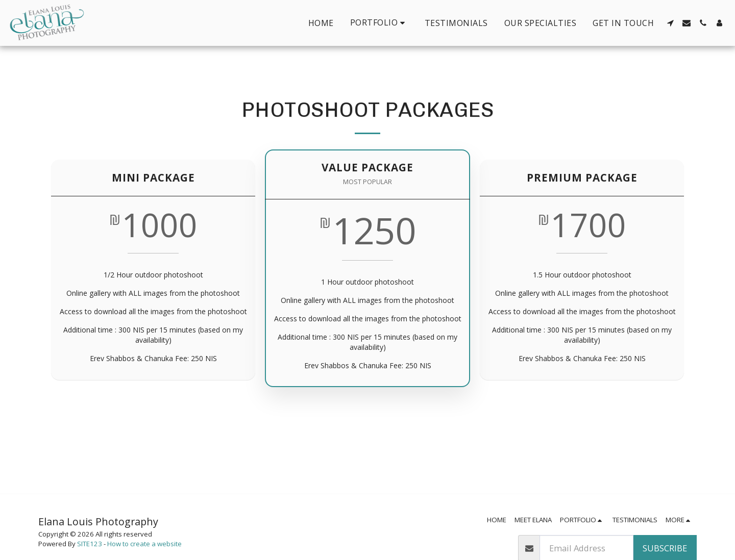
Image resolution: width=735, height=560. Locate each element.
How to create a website (144, 544)
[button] (379, 23)
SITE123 (90, 544)
